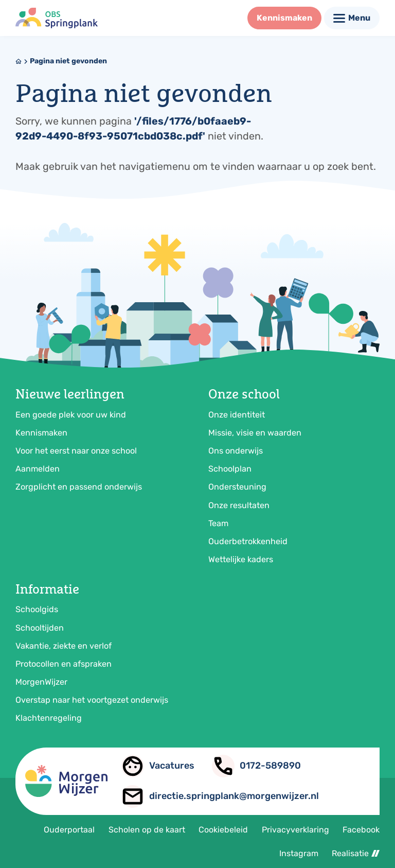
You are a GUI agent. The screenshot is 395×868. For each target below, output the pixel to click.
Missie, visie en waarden (255, 433)
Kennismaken (41, 433)
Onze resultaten (239, 505)
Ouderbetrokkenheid (248, 541)
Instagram (299, 853)
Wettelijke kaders (241, 559)
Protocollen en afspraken (64, 664)
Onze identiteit (237, 415)
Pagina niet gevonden (68, 61)
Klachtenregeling (49, 718)
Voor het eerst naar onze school (76, 451)
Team (218, 523)
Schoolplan (230, 469)
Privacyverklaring (295, 830)
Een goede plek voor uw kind (71, 415)
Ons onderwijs (236, 451)
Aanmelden (38, 469)
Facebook (361, 830)
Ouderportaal (69, 830)
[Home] (19, 61)
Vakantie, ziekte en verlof (64, 646)
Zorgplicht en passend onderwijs (79, 487)
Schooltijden (40, 628)
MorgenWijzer (41, 682)
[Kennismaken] (284, 18)
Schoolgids (37, 609)
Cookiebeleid (223, 830)
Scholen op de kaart (147, 830)
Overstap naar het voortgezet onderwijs (92, 700)
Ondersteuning (237, 487)
